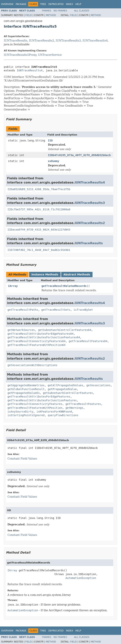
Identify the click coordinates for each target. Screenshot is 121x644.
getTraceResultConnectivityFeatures (35, 404)
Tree (43, 4)
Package (21, 4)
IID (50, 140)
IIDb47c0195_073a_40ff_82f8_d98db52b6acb (79, 155)
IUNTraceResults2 (41, 41)
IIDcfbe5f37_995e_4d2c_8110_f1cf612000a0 (39, 209)
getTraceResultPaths (23, 310)
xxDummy (53, 161)
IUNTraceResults (15, 41)
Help (78, 4)
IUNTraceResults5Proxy (20, 55)
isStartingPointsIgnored (26, 415)
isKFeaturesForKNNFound (54, 412)
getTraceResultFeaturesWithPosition (35, 408)
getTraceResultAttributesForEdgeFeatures (39, 397)
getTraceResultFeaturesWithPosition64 (36, 345)
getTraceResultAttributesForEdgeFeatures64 (41, 334)
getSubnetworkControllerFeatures (68, 393)
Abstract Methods (77, 275)
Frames (47, 11)
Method (51, 15)
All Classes (82, 11)
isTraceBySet (83, 310)
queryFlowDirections (63, 415)
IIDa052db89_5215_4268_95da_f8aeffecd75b (39, 189)
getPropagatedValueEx (24, 393)
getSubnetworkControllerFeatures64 (65, 330)
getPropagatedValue (62, 389)
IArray (13, 286)
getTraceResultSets (56, 310)
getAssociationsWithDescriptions (32, 365)
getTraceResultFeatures (83, 404)
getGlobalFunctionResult (26, 389)
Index (70, 4)
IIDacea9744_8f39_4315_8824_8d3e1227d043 (39, 230)
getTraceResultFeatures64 (88, 341)
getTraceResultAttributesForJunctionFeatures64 (44, 337)
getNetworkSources (21, 330)
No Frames (60, 11)
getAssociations (98, 385)
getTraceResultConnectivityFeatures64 (36, 341)
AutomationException (81, 578)
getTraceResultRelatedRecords (64, 286)
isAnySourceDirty (20, 412)
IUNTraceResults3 (68, 41)
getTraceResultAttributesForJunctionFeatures (42, 400)
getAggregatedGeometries (26, 385)
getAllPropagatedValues (65, 385)
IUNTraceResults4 (95, 41)
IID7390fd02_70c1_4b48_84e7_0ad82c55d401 (39, 250)
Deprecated (56, 4)
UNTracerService (50, 55)
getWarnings (74, 408)
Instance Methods (45, 275)
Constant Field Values (22, 459)
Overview (7, 4)
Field (28, 15)
